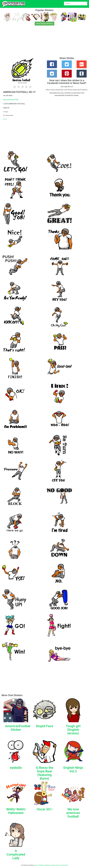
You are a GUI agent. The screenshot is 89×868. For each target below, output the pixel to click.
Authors (53, 865)
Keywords (48, 865)
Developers (41, 865)
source (5, 119)
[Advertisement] (44, 42)
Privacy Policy (64, 865)
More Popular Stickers (44, 24)
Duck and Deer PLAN (11, 100)
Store (58, 865)
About (36, 865)
